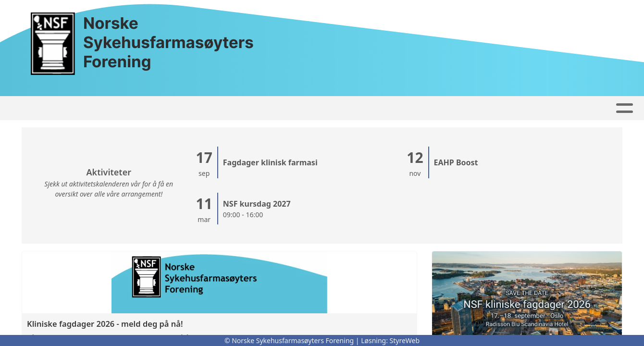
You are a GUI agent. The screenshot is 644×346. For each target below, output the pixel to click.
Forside (86, 108)
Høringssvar (191, 108)
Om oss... (389, 108)
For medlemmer (537, 108)
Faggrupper (262, 108)
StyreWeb (405, 340)
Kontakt (329, 108)
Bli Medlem (456, 108)
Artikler (133, 108)
